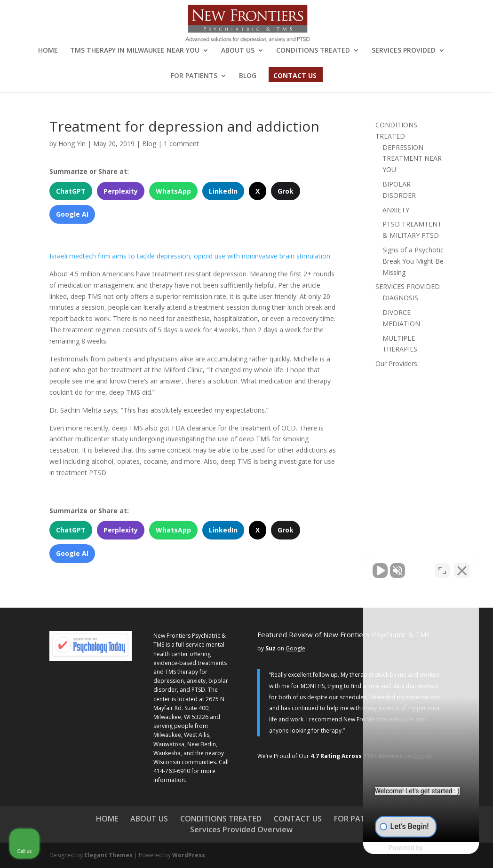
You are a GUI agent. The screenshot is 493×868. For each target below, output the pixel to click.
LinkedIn (223, 191)
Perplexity (121, 191)
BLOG (248, 76)
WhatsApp (173, 191)
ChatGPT (71, 191)
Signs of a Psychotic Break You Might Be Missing (413, 261)
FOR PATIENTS (194, 76)
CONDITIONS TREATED (313, 51)
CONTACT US (295, 76)
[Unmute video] (326, 568)
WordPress (189, 855)
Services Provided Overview (241, 829)
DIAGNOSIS (400, 298)
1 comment (181, 144)
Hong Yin (72, 144)
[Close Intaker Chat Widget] (462, 568)
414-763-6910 (172, 771)
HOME (48, 51)
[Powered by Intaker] (413, 848)
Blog (149, 144)
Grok (286, 191)
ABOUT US (238, 51)
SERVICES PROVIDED (404, 51)
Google (295, 648)
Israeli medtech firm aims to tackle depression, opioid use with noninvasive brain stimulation (190, 256)
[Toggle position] (442, 568)
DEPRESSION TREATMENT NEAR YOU (412, 159)
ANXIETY (396, 210)
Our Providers (396, 364)
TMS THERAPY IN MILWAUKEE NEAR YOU (135, 51)
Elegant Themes (108, 855)
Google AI (72, 214)
